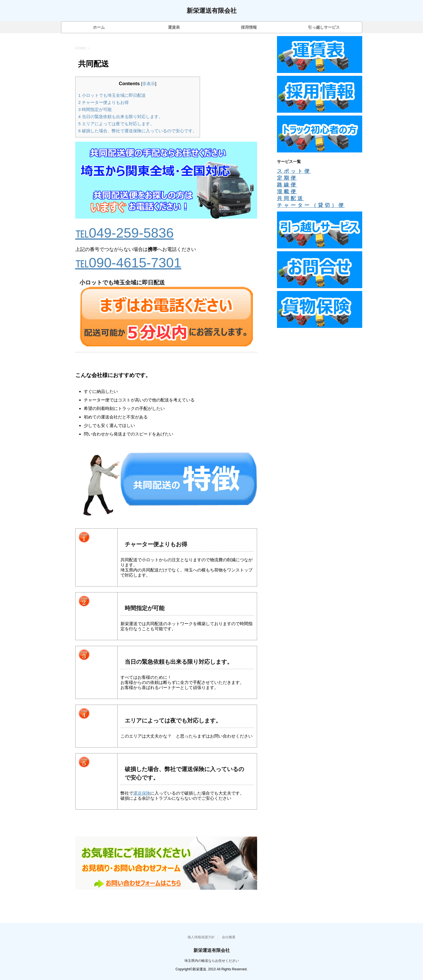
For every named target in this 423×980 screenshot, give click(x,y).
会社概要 (229, 937)
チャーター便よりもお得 (104, 102)
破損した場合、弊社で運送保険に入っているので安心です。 (138, 131)
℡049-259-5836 (125, 233)
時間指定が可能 (95, 109)
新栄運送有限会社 (212, 11)
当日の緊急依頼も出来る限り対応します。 (121, 117)
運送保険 (142, 793)
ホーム (99, 27)
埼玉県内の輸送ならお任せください (212, 961)
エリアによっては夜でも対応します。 (116, 124)
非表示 (149, 84)
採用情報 (249, 27)
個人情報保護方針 (201, 937)
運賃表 (174, 27)
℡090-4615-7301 (128, 263)
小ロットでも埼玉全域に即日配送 (112, 95)
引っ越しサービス (324, 27)
